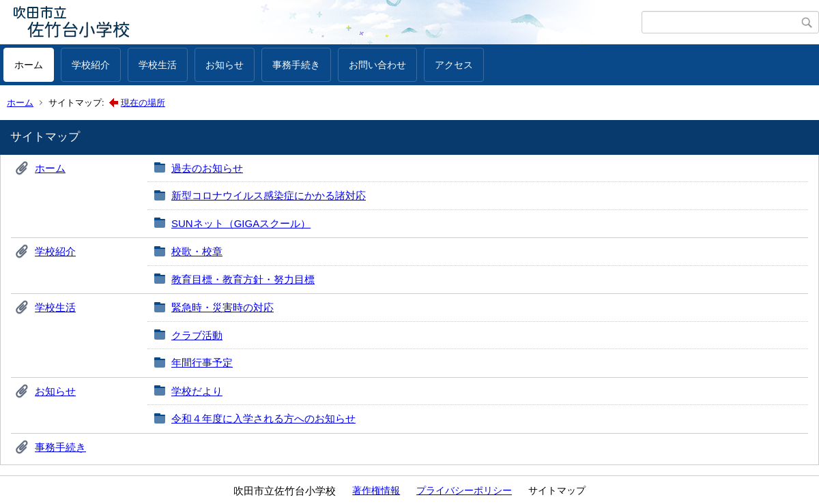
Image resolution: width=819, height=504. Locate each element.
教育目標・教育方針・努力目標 (243, 279)
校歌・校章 (197, 251)
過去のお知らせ (207, 168)
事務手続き (296, 65)
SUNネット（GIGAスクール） (241, 223)
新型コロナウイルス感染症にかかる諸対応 (269, 195)
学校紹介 (91, 65)
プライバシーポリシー (464, 490)
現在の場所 (143, 103)
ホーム (29, 65)
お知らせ (225, 65)
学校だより (197, 391)
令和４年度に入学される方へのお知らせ (263, 418)
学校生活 (158, 65)
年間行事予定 (202, 362)
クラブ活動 (197, 335)
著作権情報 (376, 490)
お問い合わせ (377, 65)
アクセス (454, 65)
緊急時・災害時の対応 (222, 307)
